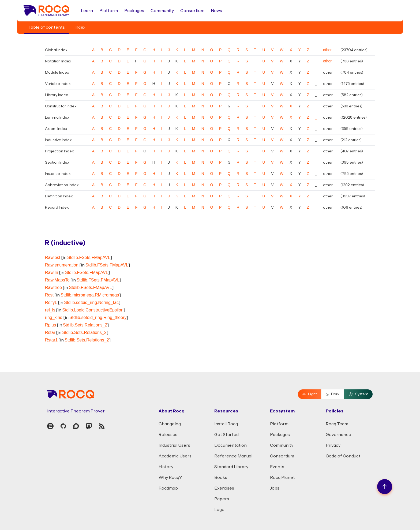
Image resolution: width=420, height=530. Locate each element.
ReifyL (51, 302)
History (166, 467)
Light (310, 394)
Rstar (50, 332)
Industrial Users (174, 445)
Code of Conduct (343, 456)
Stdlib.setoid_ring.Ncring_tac (91, 302)
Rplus (50, 325)
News (216, 11)
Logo (219, 510)
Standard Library (231, 467)
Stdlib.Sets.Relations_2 (85, 325)
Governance (338, 435)
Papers (222, 499)
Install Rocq (226, 424)
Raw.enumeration (62, 265)
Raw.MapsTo (57, 280)
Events (277, 467)
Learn (87, 11)
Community (162, 11)
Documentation (230, 445)
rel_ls (50, 310)
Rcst (49, 295)
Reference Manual (233, 456)
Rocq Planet (282, 478)
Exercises (224, 488)
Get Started (226, 435)
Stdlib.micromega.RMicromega (90, 295)
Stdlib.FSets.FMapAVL (89, 258)
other (327, 50)
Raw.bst (53, 258)
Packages (134, 11)
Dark (333, 394)
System (358, 394)
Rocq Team (337, 424)
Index (80, 27)
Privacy (333, 445)
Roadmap (168, 488)
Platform (109, 11)
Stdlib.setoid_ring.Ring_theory (98, 317)
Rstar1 (51, 340)
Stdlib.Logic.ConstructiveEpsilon (93, 310)
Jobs (275, 488)
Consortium (192, 11)
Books (221, 478)
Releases (168, 435)
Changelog (170, 424)
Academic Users (175, 456)
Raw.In (52, 272)
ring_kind (54, 317)
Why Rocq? (170, 478)
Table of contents (47, 27)
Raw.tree (53, 287)
